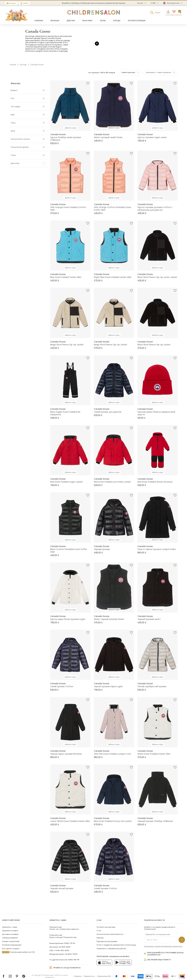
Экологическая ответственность (110, 929)
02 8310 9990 (65, 942)
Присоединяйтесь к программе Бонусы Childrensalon (164, 949)
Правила (78, 971)
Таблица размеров (10, 933)
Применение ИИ (104, 971)
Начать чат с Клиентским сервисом (64, 923)
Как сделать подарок (11, 944)
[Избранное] (173, 13)
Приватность (89, 971)
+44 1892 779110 (71, 949)
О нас (99, 926)
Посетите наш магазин (106, 922)
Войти (26, 3)
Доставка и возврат (10, 929)
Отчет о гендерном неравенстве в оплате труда (116, 940)
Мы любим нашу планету (157, 955)
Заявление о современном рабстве (111, 944)
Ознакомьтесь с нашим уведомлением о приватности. (163, 941)
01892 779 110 (70, 938)
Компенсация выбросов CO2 (18, 947)
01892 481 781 (74, 955)
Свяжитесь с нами (10, 922)
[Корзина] (180, 13)
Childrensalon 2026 (50, 970)
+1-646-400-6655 (61, 946)
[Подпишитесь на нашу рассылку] (182, 935)
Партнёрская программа (107, 936)
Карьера (100, 933)
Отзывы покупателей (11, 936)
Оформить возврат (10, 926)
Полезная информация (12, 940)
